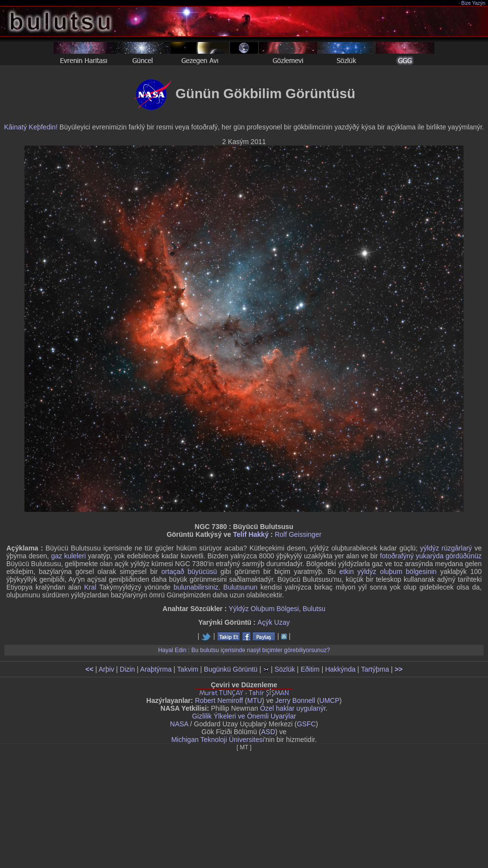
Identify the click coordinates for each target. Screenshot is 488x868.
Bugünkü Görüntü (231, 669)
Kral (90, 587)
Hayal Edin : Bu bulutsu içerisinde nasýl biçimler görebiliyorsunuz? (244, 650)
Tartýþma (375, 669)
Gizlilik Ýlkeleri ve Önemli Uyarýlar (244, 716)
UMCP (329, 700)
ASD (268, 732)
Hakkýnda (340, 669)
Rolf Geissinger (298, 534)
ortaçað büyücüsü (189, 572)
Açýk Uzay (274, 622)
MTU (255, 700)
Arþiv (106, 669)
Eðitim (310, 669)
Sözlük (285, 669)
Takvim (188, 669)
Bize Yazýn (474, 3)
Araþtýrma (156, 669)
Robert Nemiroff (219, 700)
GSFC (306, 724)
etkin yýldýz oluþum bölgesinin (388, 572)
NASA (179, 724)
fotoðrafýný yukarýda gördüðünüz (431, 556)
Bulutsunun (241, 587)
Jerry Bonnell (295, 700)
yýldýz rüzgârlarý (446, 548)
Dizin (127, 669)
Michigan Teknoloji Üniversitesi (218, 740)
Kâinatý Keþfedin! (31, 127)
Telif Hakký (251, 534)
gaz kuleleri (69, 556)
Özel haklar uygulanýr (293, 708)
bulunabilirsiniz (196, 587)
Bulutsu (314, 609)
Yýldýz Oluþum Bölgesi (264, 609)
